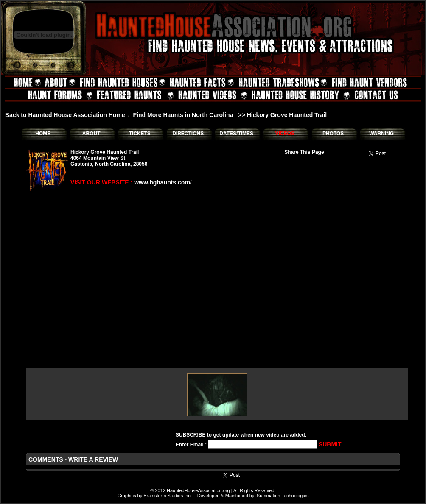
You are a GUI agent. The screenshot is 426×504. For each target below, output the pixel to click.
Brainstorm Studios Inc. (168, 496)
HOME (43, 134)
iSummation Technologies (282, 496)
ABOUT (91, 134)
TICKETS (139, 134)
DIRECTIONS (188, 134)
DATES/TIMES (236, 134)
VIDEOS (284, 134)
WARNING (381, 134)
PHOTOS (333, 134)
